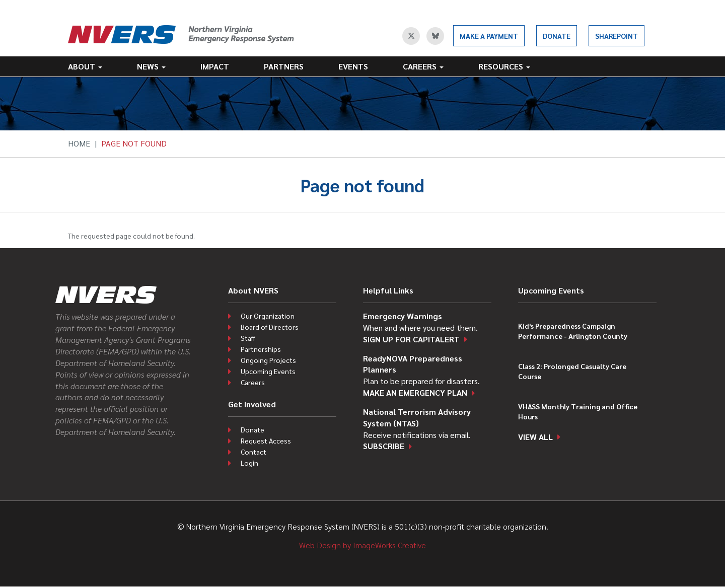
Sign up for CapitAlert (411, 339)
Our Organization (268, 316)
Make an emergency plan (415, 392)
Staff (248, 338)
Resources (504, 66)
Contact (253, 452)
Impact (215, 66)
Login (249, 463)
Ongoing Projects (268, 360)
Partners (284, 66)
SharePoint (617, 36)
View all (535, 437)
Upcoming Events (268, 371)
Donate (557, 36)
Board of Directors (270, 327)
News (151, 66)
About (85, 66)
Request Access (266, 440)
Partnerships (261, 349)
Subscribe (384, 446)
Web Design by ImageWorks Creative (362, 545)
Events (353, 66)
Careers (423, 66)
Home (79, 143)
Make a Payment (489, 36)
